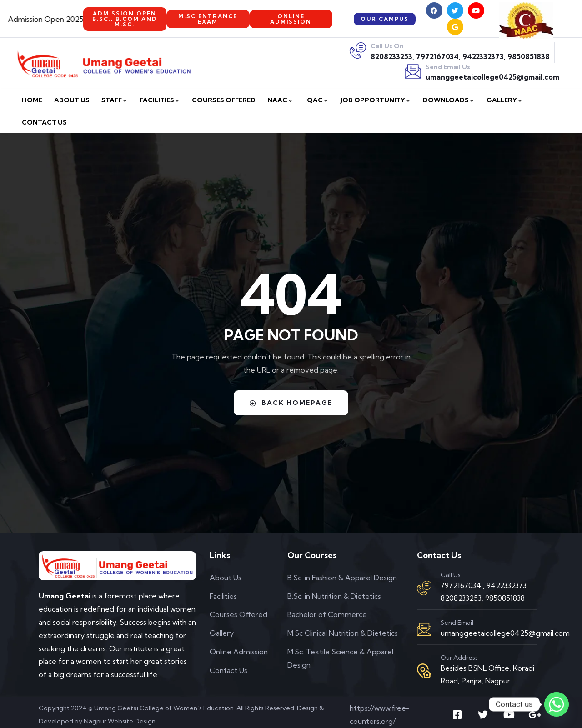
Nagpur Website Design (120, 721)
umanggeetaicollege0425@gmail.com (492, 77)
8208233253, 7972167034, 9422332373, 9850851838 (460, 56)
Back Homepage (291, 403)
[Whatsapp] (557, 704)
